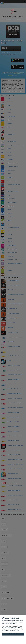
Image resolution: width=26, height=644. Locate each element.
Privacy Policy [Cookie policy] (13, 623)
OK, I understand (13, 634)
